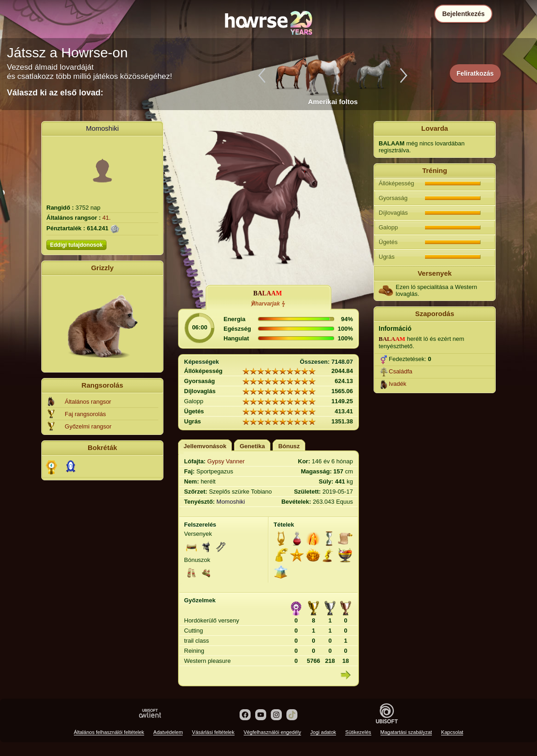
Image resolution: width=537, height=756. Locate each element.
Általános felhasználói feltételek (109, 732)
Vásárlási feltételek (213, 732)
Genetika (252, 446)
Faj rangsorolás (85, 414)
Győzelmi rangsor (88, 426)
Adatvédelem (168, 732)
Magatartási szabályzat (406, 732)
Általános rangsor (88, 402)
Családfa (400, 371)
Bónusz (289, 446)
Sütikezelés (358, 732)
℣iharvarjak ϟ (268, 304)
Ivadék (397, 384)
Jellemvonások (205, 446)
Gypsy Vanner (226, 461)
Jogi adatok (323, 732)
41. (106, 218)
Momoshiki (102, 128)
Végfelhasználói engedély (272, 732)
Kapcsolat (452, 732)
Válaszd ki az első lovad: (55, 93)
